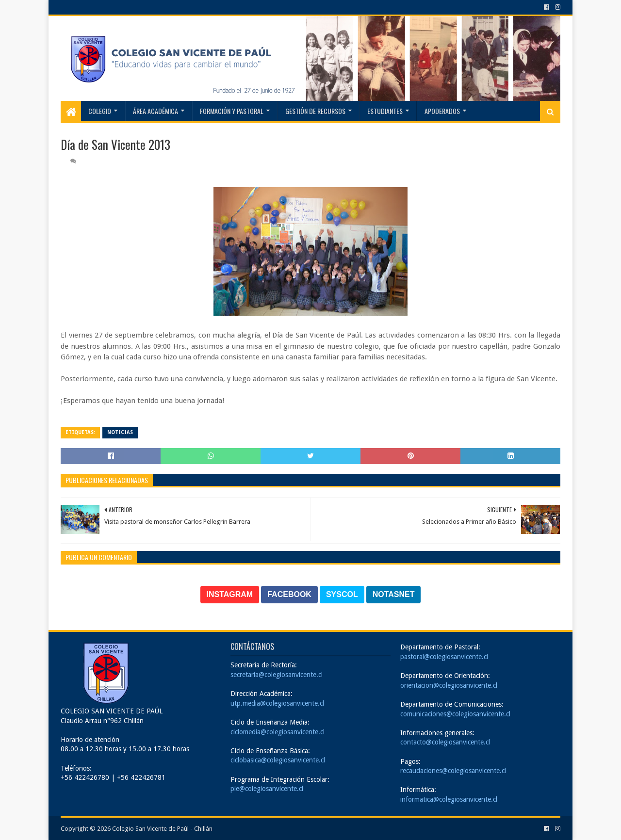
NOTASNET (394, 594)
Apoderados (442, 111)
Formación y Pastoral (232, 111)
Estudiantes (385, 111)
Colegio (100, 111)
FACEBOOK (289, 594)
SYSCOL (342, 594)
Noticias (120, 432)
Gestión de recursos (315, 111)
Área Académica (155, 111)
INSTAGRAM (230, 594)
